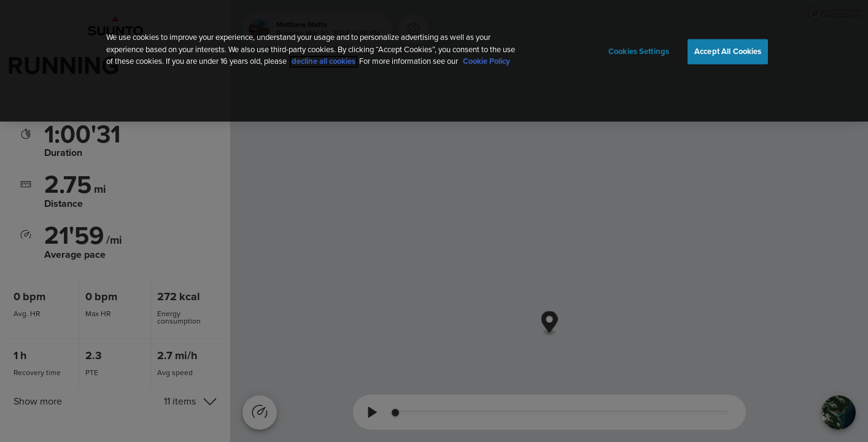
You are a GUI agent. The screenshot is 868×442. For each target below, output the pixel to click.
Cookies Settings (639, 51)
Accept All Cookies (728, 51)
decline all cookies (324, 62)
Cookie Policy (486, 62)
